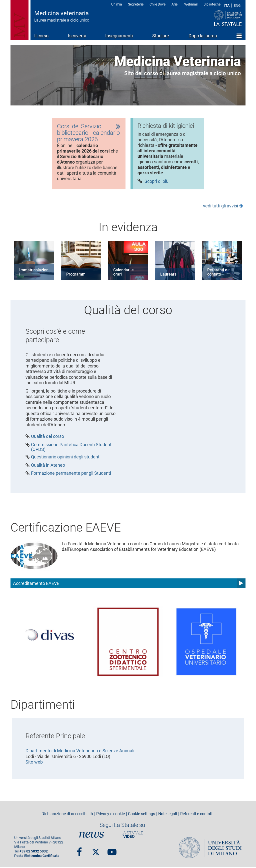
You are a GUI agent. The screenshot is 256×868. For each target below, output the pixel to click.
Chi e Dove (157, 4)
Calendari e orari (123, 273)
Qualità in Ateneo (48, 466)
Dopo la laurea (203, 36)
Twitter (96, 850)
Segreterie (136, 4)
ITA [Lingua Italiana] (227, 6)
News (91, 835)
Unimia (117, 4)
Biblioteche (212, 4)
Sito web (34, 763)
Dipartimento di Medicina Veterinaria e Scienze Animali (80, 751)
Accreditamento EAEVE (36, 584)
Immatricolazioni (34, 273)
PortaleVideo (132, 835)
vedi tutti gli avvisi (220, 206)
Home (239, 36)
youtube (112, 850)
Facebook (79, 850)
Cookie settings (141, 814)
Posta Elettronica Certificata (37, 857)
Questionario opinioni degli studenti (66, 458)
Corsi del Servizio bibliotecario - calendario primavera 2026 (88, 133)
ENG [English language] (237, 6)
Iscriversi (77, 36)
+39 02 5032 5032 (34, 852)
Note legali (168, 814)
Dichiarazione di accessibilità (67, 814)
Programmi (76, 275)
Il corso (41, 36)
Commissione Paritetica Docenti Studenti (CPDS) (72, 448)
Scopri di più (156, 182)
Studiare (161, 36)
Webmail (191, 4)
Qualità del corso (47, 437)
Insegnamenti (119, 36)
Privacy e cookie (110, 814)
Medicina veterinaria (61, 13)
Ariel (175, 4)
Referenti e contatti (217, 273)
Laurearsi (169, 275)
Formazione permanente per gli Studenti (71, 474)
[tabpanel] (89, 154)
